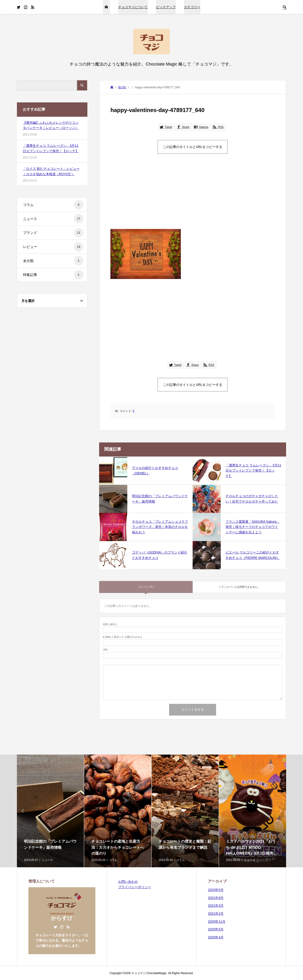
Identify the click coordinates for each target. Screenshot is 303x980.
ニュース (53, 219)
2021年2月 (216, 914)
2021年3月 (216, 906)
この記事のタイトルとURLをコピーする (193, 147)
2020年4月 (216, 937)
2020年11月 (217, 922)
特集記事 (53, 275)
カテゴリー (192, 7)
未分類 (53, 261)
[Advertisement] (192, 196)
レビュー (53, 247)
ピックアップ (166, 7)
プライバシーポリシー (135, 887)
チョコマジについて (133, 7)
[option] (51, 811)
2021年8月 (216, 898)
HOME (106, 7)
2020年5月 (216, 929)
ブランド (53, 233)
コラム (53, 205)
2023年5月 (216, 890)
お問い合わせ (128, 882)
